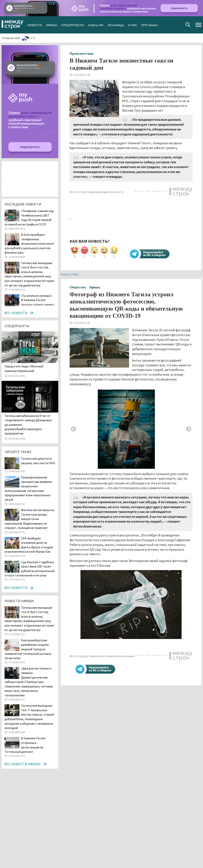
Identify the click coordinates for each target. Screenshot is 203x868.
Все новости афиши (22, 764)
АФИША (51, 25)
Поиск (188, 25)
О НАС (133, 25)
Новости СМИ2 (70, 274)
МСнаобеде (116, 25)
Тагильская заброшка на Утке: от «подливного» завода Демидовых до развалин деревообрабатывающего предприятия (28, 425)
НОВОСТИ (35, 25)
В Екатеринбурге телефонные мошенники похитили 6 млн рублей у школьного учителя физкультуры (29, 243)
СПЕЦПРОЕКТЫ (72, 25)
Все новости (16, 313)
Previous (73, 429)
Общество (78, 287)
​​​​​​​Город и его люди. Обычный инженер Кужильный (24, 368)
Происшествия (82, 53)
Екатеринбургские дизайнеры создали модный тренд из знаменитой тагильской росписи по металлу (28, 649)
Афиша (95, 287)
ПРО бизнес (149, 25)
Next (189, 429)
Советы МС (96, 25)
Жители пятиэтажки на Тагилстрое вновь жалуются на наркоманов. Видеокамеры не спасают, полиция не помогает (29, 519)
